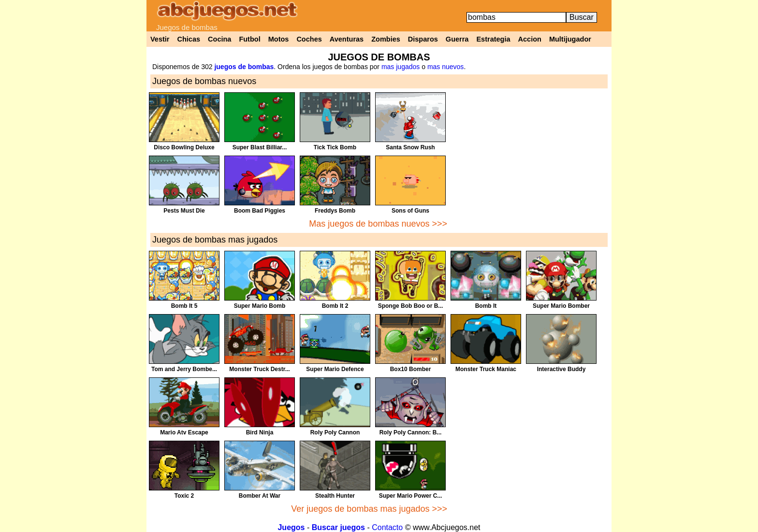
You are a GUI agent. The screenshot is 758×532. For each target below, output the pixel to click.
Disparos (423, 39)
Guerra (457, 39)
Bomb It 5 (184, 306)
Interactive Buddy (561, 369)
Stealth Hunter (335, 496)
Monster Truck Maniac (486, 369)
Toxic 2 (184, 496)
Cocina (219, 39)
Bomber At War (260, 496)
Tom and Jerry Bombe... (184, 369)
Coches (309, 39)
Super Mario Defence (335, 369)
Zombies (386, 39)
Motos (279, 39)
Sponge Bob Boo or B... (411, 306)
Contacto (387, 527)
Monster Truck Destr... (259, 369)
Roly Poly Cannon (335, 432)
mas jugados (401, 67)
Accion (530, 39)
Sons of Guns (410, 211)
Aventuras (347, 39)
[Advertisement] (529, 160)
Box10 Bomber (411, 369)
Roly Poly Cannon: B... (411, 432)
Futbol (249, 39)
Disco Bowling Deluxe (184, 147)
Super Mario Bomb (260, 306)
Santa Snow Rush (410, 147)
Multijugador (570, 39)
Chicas (189, 39)
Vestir (160, 39)
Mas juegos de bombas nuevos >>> (378, 224)
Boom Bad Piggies (260, 211)
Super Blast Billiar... (260, 147)
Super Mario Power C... (411, 496)
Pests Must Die (184, 211)
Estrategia (493, 39)
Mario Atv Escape (184, 432)
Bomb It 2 (335, 306)
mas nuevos (445, 67)
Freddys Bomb (335, 211)
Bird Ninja (260, 432)
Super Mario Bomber (561, 306)
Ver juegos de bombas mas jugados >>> (369, 509)
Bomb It (486, 306)
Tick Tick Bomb (335, 147)
